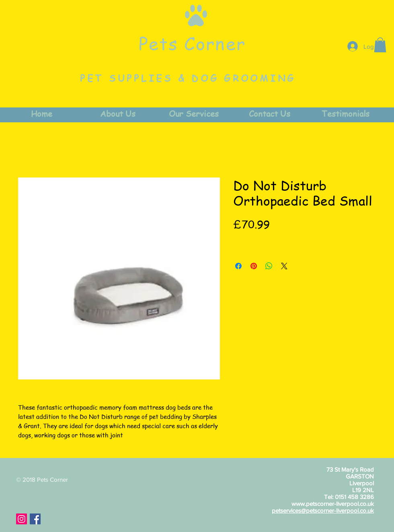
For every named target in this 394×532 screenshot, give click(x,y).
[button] (380, 45)
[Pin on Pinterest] (254, 266)
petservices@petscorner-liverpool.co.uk (323, 510)
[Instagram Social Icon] (22, 519)
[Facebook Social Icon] (35, 519)
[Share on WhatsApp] (269, 266)
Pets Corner (192, 43)
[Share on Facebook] (238, 266)
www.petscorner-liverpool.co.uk (333, 504)
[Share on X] (284, 266)
